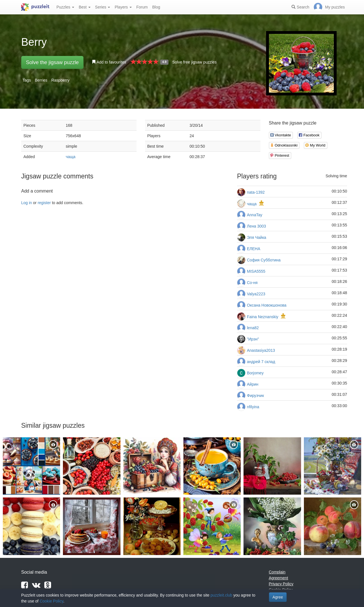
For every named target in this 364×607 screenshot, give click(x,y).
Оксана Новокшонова (267, 305)
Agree (278, 597)
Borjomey (255, 373)
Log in (27, 203)
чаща (71, 157)
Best (85, 7)
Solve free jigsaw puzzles (194, 62)
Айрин (253, 384)
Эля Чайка (256, 237)
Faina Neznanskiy (263, 317)
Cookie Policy (51, 601)
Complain (277, 572)
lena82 (253, 328)
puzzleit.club (221, 595)
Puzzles (65, 7)
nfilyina (253, 407)
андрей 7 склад (261, 362)
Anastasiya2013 (261, 350)
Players (123, 7)
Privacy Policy (281, 584)
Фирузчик (255, 396)
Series (103, 7)
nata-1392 (256, 192)
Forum (142, 7)
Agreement (279, 578)
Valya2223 (256, 294)
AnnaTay (255, 215)
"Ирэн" (253, 339)
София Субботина (264, 260)
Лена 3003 (256, 226)
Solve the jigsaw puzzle (52, 62)
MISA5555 (256, 271)
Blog (156, 7)
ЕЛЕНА (254, 249)
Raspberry (61, 80)
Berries (41, 80)
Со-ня (252, 283)
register (44, 203)
